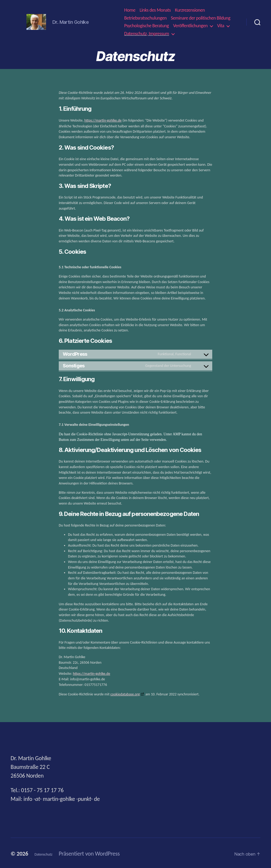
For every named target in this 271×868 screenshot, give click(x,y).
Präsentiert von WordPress (100, 852)
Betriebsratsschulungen (145, 18)
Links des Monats (155, 10)
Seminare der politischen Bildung (201, 18)
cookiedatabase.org (125, 693)
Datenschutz (49, 852)
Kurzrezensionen (190, 10)
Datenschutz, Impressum (146, 34)
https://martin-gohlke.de (103, 120)
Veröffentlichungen (190, 26)
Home (130, 10)
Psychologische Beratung (146, 26)
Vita (221, 26)
